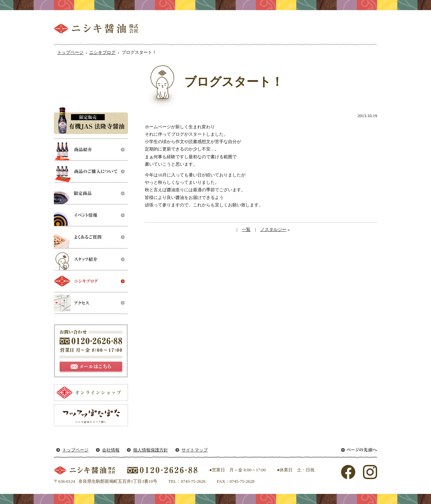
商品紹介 (91, 150)
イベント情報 (91, 216)
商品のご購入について (91, 172)
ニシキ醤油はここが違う (342, 29)
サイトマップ (195, 450)
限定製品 (91, 194)
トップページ (70, 52)
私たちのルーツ (223, 29)
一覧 (246, 229)
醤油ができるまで (279, 29)
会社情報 (111, 450)
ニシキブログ (102, 52)
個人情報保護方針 (151, 450)
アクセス (91, 303)
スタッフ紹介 (91, 259)
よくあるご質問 (91, 238)
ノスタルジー (273, 229)
